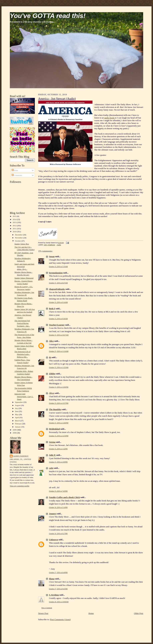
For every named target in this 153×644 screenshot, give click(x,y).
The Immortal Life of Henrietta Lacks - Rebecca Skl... (22, 354)
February (19, 424)
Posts (15, 170)
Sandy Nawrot (21, 456)
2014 (15, 219)
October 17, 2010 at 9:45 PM (58, 589)
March (18, 421)
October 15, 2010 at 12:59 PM (59, 436)
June (17, 411)
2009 (15, 430)
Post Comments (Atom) (60, 619)
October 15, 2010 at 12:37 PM (59, 403)
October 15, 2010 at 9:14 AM (58, 302)
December (19, 235)
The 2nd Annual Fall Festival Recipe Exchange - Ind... (22, 323)
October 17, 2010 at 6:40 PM (58, 573)
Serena (52, 442)
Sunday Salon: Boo (22, 244)
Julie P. (52, 455)
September (19, 402)
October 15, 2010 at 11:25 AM (59, 367)
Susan (52, 256)
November (19, 238)
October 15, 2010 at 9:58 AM (58, 319)
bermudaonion (56, 273)
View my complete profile (20, 486)
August (18, 405)
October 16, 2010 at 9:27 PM (58, 534)
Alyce (52, 393)
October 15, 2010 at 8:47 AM (58, 283)
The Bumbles (55, 409)
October (18, 241)
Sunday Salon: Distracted (24, 278)
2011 (15, 229)
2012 (15, 226)
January (18, 427)
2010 (15, 232)
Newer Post (43, 613)
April (17, 417)
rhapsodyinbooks (57, 289)
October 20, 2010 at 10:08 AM (59, 602)
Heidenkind (54, 429)
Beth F (52, 309)
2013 (15, 222)
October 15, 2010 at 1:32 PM (58, 449)
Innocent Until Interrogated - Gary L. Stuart (24, 396)
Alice (51, 341)
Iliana (52, 579)
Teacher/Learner (57, 325)
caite (51, 468)
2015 (15, 216)
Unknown (53, 540)
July (17, 408)
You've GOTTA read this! (48, 16)
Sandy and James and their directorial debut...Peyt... (24, 267)
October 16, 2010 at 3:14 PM (58, 507)
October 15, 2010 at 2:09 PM (58, 462)
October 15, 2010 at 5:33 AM (58, 267)
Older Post (139, 613)
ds (50, 357)
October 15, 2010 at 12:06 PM (59, 387)
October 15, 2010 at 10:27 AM (59, 335)
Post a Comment (47, 608)
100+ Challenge (49, 245)
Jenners (53, 514)
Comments (17, 175)
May (17, 414)
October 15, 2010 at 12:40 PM (59, 423)
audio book (109, 118)
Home (91, 613)
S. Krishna (54, 595)
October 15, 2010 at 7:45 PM (58, 491)
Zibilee (52, 374)
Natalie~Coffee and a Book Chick (64, 497)
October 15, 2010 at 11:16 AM (59, 351)
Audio (59, 245)
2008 (15, 433)
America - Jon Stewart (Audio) (57, 99)
